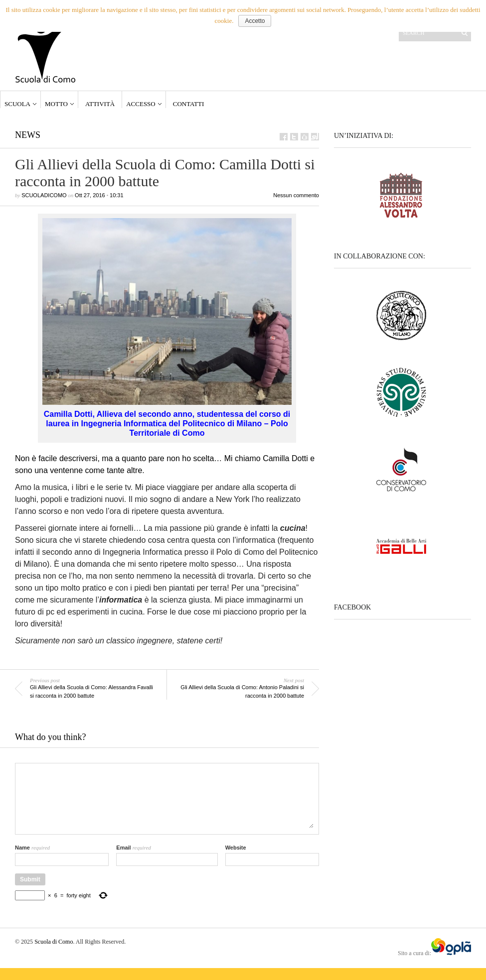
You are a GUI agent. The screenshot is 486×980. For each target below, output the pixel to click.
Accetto (255, 21)
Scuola (17, 104)
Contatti (189, 104)
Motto (56, 104)
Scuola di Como (54, 942)
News (28, 135)
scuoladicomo (44, 195)
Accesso (141, 104)
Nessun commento (296, 195)
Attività (100, 104)
